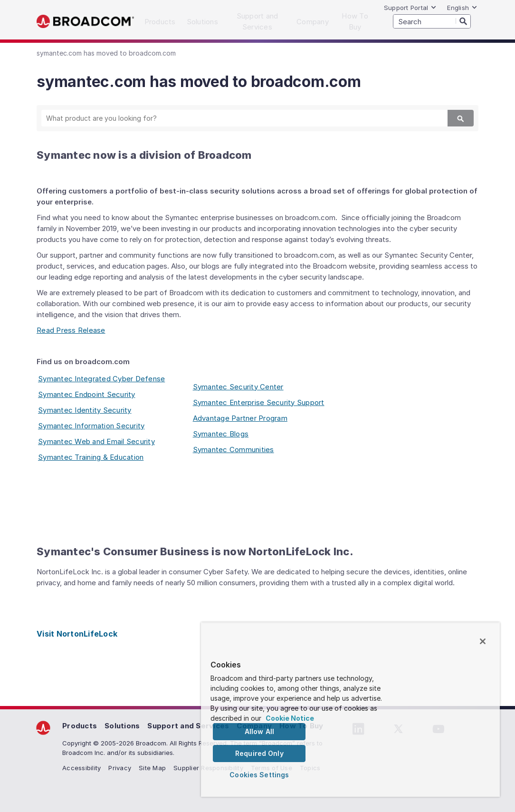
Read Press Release (71, 330)
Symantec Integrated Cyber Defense (101, 379)
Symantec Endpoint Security (87, 394)
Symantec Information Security (91, 426)
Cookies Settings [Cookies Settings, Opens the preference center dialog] (259, 775)
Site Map (152, 768)
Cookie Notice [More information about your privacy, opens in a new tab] (290, 718)
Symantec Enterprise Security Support (259, 402)
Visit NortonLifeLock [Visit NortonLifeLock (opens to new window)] (77, 634)
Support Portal (410, 8)
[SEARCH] (432, 21)
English (462, 8)
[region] (350, 710)
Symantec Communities (234, 449)
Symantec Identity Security (85, 410)
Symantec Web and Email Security (96, 441)
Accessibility (81, 768)
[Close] (483, 641)
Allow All (259, 731)
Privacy (120, 768)
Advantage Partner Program (240, 418)
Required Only (259, 753)
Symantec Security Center (238, 387)
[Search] (463, 21)
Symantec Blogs (221, 434)
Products (80, 726)
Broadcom (85, 22)
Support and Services (188, 726)
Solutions (122, 726)
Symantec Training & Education (91, 457)
